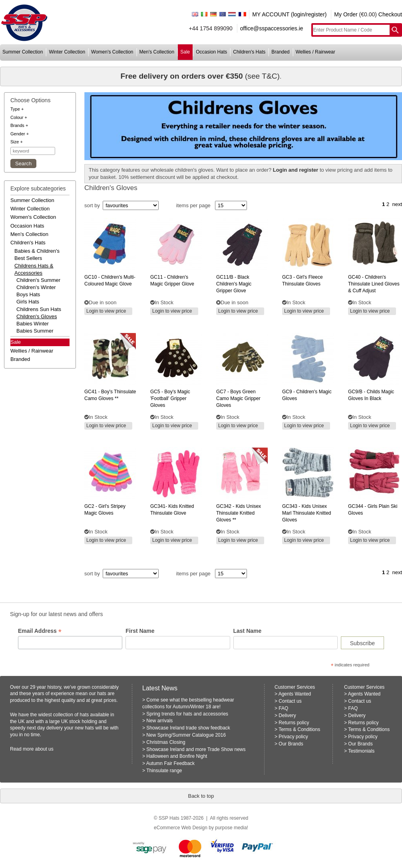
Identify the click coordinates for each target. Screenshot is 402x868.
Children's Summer (38, 280)
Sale (16, 342)
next (397, 204)
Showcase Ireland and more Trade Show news (196, 749)
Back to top (201, 796)
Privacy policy (293, 737)
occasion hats (211, 52)
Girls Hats (28, 302)
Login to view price (106, 311)
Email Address (40, 631)
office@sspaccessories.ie (272, 28)
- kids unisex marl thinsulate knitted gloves (307, 513)
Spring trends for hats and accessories (187, 714)
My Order (346, 14)
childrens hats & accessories (34, 269)
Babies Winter (33, 324)
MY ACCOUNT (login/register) (289, 14)
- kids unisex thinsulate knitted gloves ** (239, 513)
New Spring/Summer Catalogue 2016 (186, 735)
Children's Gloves (37, 316)
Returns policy (294, 723)
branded (280, 52)
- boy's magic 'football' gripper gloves (170, 398)
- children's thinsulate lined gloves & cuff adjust (374, 284)
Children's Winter (36, 287)
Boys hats (28, 294)
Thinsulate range (164, 771)
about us (44, 749)
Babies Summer (35, 331)
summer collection (23, 52)
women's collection (112, 52)
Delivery (287, 715)
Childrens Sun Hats (39, 309)
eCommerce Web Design (181, 828)
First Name (140, 631)
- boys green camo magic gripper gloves (238, 398)
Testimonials (361, 751)
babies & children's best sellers (37, 255)
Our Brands (291, 744)
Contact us (290, 701)
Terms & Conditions (299, 729)
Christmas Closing (166, 742)
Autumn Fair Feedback (170, 763)
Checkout (390, 14)
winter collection (67, 52)
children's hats (249, 52)
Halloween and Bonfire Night (177, 756)
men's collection (157, 52)
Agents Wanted (295, 694)
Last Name (248, 631)
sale (185, 52)
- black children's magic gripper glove (234, 284)
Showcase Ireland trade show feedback (188, 728)
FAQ (283, 708)
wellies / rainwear (315, 52)
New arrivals (159, 721)
